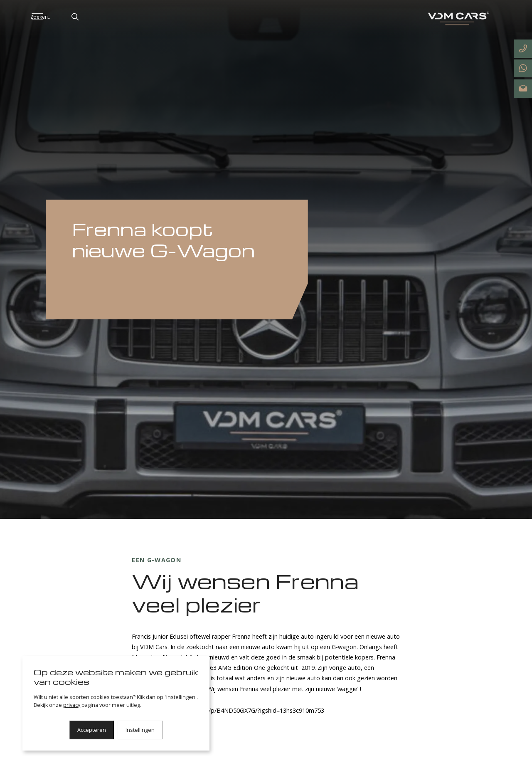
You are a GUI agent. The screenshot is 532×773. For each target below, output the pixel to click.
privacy (72, 705)
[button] (103, 17)
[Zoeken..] (82, 17)
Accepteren (92, 730)
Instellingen (140, 730)
